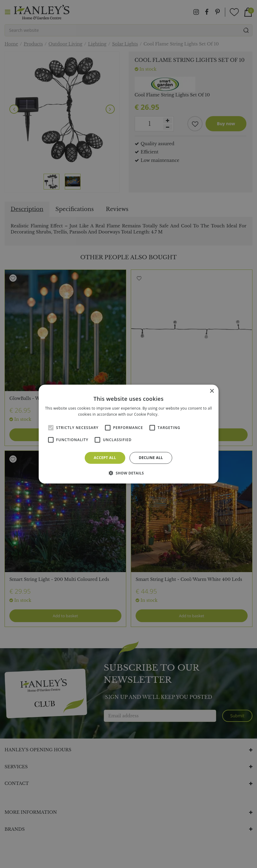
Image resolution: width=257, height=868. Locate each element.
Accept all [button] (105, 458)
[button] (129, 473)
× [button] (212, 391)
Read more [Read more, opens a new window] (169, 414)
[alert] (128, 434)
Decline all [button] (151, 458)
